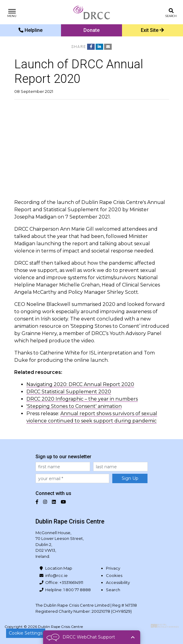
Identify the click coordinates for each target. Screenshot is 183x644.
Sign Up (130, 478)
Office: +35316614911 (64, 582)
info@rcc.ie (56, 575)
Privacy (113, 568)
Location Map (59, 568)
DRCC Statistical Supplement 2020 (69, 392)
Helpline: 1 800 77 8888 (68, 590)
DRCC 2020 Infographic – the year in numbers (82, 399)
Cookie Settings (26, 633)
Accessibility (118, 582)
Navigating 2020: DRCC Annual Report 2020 (80, 384)
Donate (91, 30)
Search (113, 590)
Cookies (114, 575)
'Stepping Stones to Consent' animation (74, 406)
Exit (152, 30)
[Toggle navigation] (12, 12)
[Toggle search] (171, 12)
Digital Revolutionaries (165, 626)
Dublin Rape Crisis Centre (92, 12)
